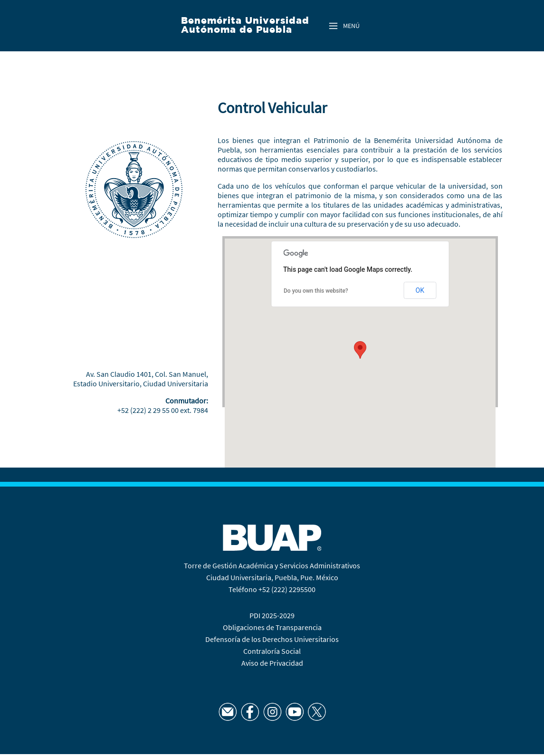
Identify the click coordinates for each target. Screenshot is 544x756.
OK (420, 290)
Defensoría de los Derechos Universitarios (272, 639)
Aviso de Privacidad (272, 663)
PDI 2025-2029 (272, 615)
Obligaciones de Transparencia (272, 627)
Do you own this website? (316, 291)
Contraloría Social (272, 651)
